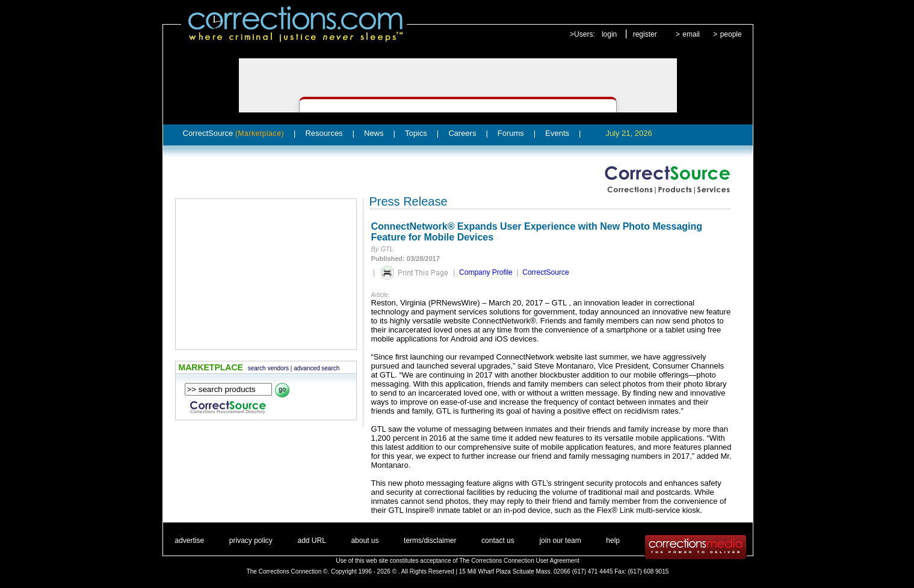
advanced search (317, 368)
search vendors (268, 368)
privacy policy (251, 541)
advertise (190, 541)
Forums (511, 133)
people (731, 34)
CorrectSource (234, 133)
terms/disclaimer (430, 541)
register (645, 34)
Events (557, 133)
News (374, 133)
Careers (462, 133)
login (609, 34)
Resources (324, 133)
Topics (416, 133)
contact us (498, 541)
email (691, 34)
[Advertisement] (266, 274)
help (613, 541)
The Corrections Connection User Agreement (519, 561)
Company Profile (486, 272)
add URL (311, 541)
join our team (560, 541)
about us (365, 541)
